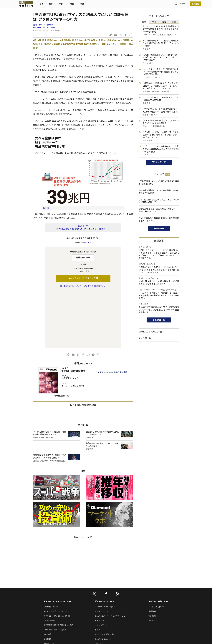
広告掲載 (47, 582)
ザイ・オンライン (101, 568)
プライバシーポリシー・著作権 (55, 573)
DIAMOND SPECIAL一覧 (150, 332)
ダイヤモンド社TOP (156, 550)
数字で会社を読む (50, 28)
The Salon (99, 587)
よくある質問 (48, 578)
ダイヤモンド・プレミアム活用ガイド (57, 559)
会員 (174, 22)
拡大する (46, 208)
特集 (94, 5)
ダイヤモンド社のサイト (105, 545)
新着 (63, 5)
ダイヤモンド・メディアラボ (105, 605)
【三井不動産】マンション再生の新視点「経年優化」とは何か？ (159, 183)
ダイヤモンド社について (158, 545)
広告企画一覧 (145, 338)
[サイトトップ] (45, 5)
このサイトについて (51, 550)
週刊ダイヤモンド (101, 555)
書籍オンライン (101, 564)
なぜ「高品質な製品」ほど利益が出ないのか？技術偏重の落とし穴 (159, 201)
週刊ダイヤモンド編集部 (43, 25)
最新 (144, 22)
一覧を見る (159, 229)
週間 (164, 22)
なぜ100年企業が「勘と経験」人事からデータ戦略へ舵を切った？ (159, 210)
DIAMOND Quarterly (103, 582)
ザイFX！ (98, 573)
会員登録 (174, 5)
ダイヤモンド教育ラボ (103, 601)
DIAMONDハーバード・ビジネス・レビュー (111, 559)
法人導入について (50, 591)
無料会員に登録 (83, 258)
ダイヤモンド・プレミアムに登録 (83, 278)
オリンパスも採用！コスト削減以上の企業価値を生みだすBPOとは (159, 219)
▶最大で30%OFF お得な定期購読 (113, 316)
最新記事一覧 (159, 320)
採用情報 (152, 559)
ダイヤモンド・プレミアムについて (56, 555)
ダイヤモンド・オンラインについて (57, 545)
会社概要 (152, 555)
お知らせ (152, 564)
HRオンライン (100, 591)
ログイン (162, 5)
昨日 (154, 22)
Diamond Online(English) (105, 550)
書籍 (104, 5)
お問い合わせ (49, 587)
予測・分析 (37, 28)
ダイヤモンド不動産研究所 (105, 578)
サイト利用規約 (49, 564)
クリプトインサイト (102, 596)
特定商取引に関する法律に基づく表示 (58, 568)
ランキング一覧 (159, 162)
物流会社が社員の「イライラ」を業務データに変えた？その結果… (159, 192)
